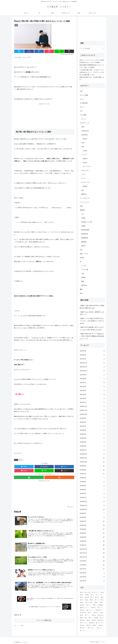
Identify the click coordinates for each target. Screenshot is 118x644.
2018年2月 (92, 541)
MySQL (85, 186)
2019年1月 (92, 498)
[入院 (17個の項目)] (82, 600)
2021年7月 (92, 383)
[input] (92, 49)
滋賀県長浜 (85, 238)
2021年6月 (92, 387)
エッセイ (84, 266)
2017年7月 (92, 569)
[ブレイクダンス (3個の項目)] (100, 623)
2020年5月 (92, 434)
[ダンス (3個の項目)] (91, 618)
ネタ (81, 111)
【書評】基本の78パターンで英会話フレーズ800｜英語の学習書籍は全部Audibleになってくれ (92, 336)
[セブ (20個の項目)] (92, 597)
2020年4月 (92, 438)
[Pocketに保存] (49, 51)
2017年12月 (92, 549)
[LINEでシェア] (59, 51)
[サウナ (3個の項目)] (102, 618)
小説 (83, 274)
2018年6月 (92, 525)
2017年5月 (92, 577)
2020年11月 (92, 410)
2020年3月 (92, 442)
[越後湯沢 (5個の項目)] (101, 605)
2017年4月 (92, 581)
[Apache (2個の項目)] (101, 625)
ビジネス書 (85, 270)
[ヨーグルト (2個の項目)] (92, 628)
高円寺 (83, 246)
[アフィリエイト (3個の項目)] (84, 623)
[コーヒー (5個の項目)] (89, 605)
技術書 (83, 277)
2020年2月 (92, 446)
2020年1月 (92, 450)
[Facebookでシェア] (29, 51)
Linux (83, 143)
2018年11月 (92, 506)
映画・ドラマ (84, 254)
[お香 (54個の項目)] (102, 592)
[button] (69, 51)
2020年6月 (92, 430)
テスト (83, 178)
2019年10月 (92, 462)
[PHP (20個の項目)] (82, 597)
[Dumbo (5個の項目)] (83, 610)
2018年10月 (92, 509)
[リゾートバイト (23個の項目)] (100, 595)
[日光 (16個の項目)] (87, 600)
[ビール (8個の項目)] (97, 600)
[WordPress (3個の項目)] (101, 620)
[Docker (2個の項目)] (89, 625)
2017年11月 (92, 553)
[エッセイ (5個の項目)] (101, 608)
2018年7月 (92, 521)
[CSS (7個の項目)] (102, 600)
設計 (83, 190)
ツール (83, 174)
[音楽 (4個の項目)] (82, 615)
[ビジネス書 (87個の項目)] (88, 592)
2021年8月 (92, 379)
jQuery (85, 139)
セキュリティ (85, 170)
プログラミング (85, 123)
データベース (85, 182)
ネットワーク (87, 166)
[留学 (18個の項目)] (102, 597)
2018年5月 (92, 529)
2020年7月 (92, 426)
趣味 (81, 289)
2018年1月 (92, 545)
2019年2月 (92, 494)
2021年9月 (92, 375)
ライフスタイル (85, 198)
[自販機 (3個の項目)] (96, 618)
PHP (83, 147)
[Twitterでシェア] (19, 51)
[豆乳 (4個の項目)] (102, 613)
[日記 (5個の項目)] (95, 605)
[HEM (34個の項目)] (82, 595)
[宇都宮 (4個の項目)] (94, 615)
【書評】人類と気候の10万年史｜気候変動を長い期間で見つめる (92, 307)
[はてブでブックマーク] (39, 51)
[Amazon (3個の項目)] (83, 620)
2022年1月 (92, 359)
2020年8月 (92, 422)
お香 (81, 91)
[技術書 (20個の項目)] (87, 597)
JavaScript (84, 135)
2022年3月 (92, 351)
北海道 (83, 218)
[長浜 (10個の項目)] (92, 600)
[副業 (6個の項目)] (102, 603)
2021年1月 (92, 402)
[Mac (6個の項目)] (97, 603)
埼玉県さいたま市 (87, 222)
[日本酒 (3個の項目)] (94, 620)
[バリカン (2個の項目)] (101, 628)
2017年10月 (92, 557)
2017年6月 (92, 573)
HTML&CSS (85, 131)
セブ (83, 214)
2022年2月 (92, 355)
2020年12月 (92, 406)
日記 (16, 460)
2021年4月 (92, 395)
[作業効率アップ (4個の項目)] (100, 610)
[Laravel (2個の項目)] (83, 625)
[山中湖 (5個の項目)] (94, 608)
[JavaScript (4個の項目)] (83, 613)
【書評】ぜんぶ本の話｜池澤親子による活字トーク (92, 313)
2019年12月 (92, 454)
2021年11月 (92, 367)
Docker (85, 163)
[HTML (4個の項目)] (90, 613)
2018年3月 (92, 537)
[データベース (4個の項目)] (90, 610)
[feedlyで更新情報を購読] (29, 477)
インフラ (84, 155)
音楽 (81, 293)
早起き (21, 460)
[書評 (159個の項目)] (82, 592)
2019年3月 (92, 490)
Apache (85, 159)
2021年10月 (92, 371)
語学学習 (84, 285)
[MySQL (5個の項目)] (83, 605)
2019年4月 (92, 486)
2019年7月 (92, 474)
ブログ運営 (83, 115)
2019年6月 (92, 478)
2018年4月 (92, 533)
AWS (83, 127)
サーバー (84, 119)
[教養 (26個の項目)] (87, 595)
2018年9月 (92, 513)
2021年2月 (92, 398)
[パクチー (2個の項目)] (92, 631)
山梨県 (83, 226)
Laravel (85, 151)
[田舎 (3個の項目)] (82, 618)
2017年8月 (92, 565)
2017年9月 (92, 561)
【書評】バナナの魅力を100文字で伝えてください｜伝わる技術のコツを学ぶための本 (92, 321)
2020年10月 (92, 414)
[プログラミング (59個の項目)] (96, 592)
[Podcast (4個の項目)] (96, 613)
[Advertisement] (44, 116)
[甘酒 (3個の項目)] (89, 620)
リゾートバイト (85, 202)
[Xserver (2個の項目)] (83, 628)
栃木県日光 (85, 234)
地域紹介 (82, 210)
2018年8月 (92, 517)
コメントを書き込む (44, 620)
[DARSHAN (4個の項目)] (101, 615)
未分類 (82, 258)
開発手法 (84, 194)
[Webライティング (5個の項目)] (85, 608)
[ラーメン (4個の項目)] (88, 615)
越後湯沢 (84, 242)
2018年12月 (92, 501)
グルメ (82, 99)
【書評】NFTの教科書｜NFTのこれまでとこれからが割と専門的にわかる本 (92, 329)
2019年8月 (92, 470)
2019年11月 (92, 458)
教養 (83, 281)
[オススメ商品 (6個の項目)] (89, 603)
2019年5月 (92, 482)
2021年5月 (92, 391)
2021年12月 (92, 363)
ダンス (82, 107)
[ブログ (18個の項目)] (97, 597)
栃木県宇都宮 (85, 230)
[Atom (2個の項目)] (95, 625)
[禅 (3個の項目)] (86, 618)
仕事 (81, 206)
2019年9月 (92, 466)
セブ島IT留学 (84, 103)
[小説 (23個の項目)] (92, 595)
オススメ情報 (84, 95)
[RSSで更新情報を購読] (59, 477)
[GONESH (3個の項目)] (92, 623)
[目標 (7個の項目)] (82, 603)
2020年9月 (92, 418)
